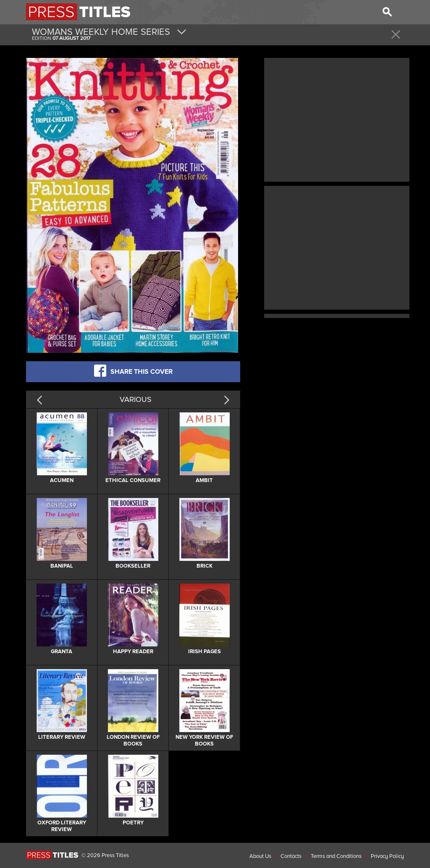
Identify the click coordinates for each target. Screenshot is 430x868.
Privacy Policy (387, 856)
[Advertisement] (337, 119)
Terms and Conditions (336, 856)
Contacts (291, 856)
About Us (260, 856)
